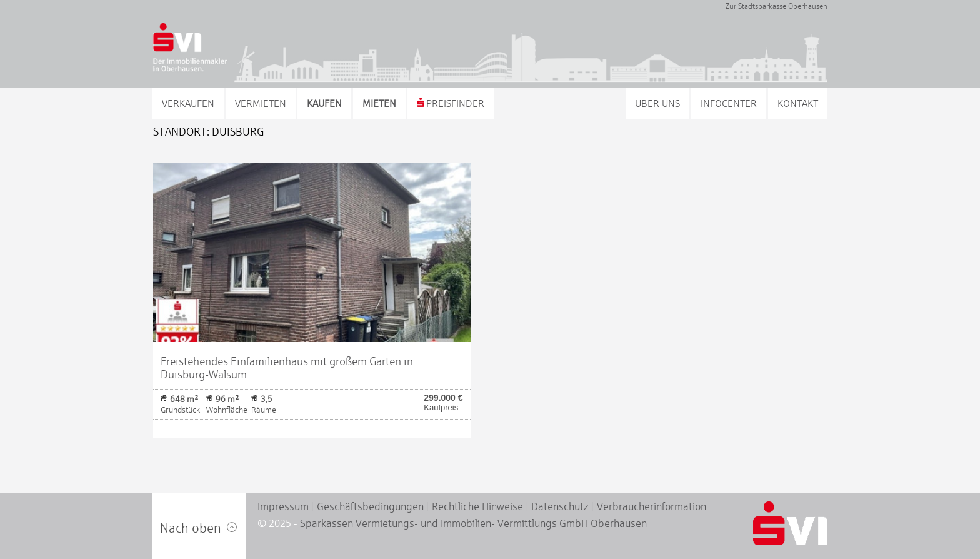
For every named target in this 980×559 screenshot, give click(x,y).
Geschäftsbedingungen (370, 506)
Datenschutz (560, 506)
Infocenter (729, 103)
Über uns (657, 103)
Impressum (283, 506)
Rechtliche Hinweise (477, 506)
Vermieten (261, 103)
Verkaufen (188, 103)
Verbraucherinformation (652, 506)
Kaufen (324, 103)
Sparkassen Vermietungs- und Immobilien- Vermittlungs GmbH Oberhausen (473, 523)
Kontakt (798, 103)
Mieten (379, 103)
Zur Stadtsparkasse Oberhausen (777, 6)
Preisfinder (451, 103)
